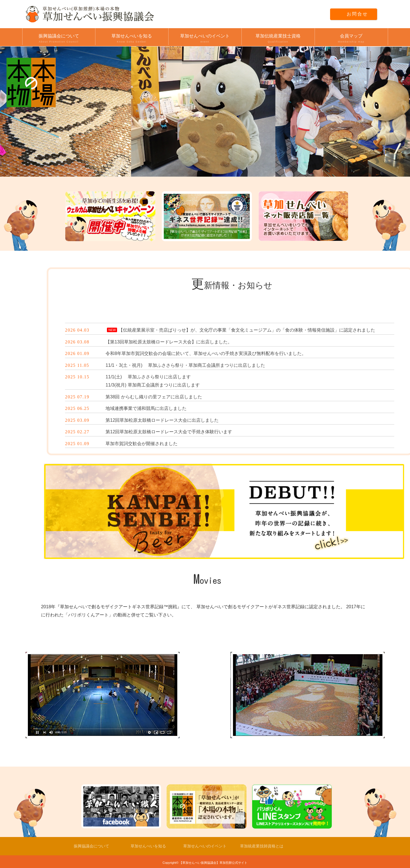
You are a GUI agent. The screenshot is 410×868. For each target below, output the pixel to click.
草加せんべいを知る (132, 39)
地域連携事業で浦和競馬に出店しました (146, 408)
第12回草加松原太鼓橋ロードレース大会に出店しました (162, 420)
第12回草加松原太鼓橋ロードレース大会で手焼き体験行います (169, 432)
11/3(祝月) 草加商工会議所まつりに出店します (153, 385)
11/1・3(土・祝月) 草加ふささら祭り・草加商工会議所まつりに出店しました (185, 365)
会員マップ (351, 39)
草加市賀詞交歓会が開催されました (142, 444)
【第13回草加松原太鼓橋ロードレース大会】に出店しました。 (169, 342)
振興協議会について (59, 39)
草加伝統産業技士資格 (278, 39)
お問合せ (356, 14)
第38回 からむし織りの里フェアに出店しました (154, 397)
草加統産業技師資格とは (262, 846)
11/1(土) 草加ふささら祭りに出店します (148, 377)
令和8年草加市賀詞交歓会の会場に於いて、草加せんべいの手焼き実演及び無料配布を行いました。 (206, 353)
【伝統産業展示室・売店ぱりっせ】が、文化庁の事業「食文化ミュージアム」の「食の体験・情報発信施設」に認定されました (247, 330)
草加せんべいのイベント (205, 39)
